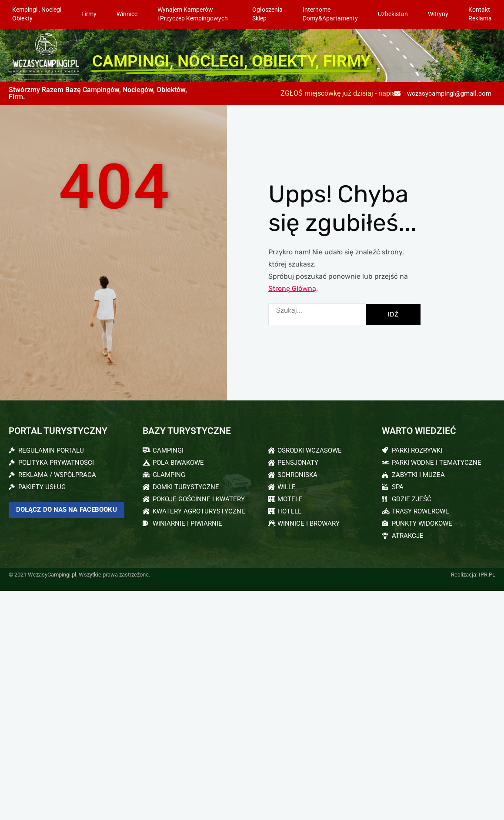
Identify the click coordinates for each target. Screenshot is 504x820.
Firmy (89, 14)
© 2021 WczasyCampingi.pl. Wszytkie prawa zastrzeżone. (79, 575)
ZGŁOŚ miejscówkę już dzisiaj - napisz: (340, 93)
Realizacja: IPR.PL (473, 575)
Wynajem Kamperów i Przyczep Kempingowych (195, 14)
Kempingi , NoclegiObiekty (37, 14)
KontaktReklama (480, 14)
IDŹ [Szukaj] (393, 314)
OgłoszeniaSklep (267, 14)
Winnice (127, 14)
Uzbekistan (393, 14)
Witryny (438, 14)
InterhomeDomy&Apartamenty (330, 14)
